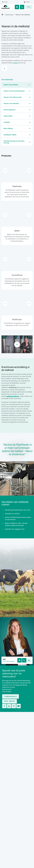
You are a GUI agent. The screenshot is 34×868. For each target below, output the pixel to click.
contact (15, 63)
